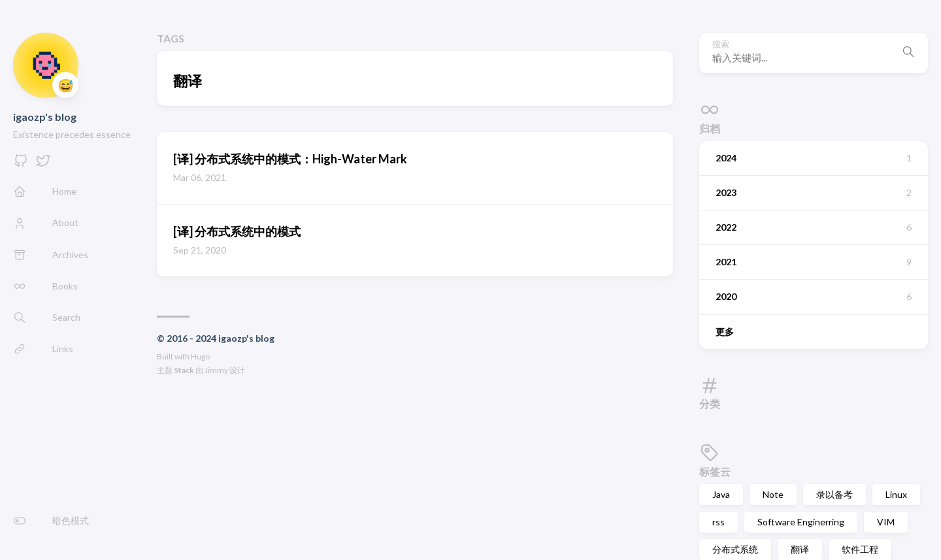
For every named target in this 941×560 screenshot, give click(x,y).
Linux (896, 494)
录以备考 (834, 494)
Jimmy (216, 370)
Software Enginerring (801, 522)
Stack (184, 370)
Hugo (200, 356)
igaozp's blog (45, 117)
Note (773, 494)
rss (718, 522)
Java (721, 494)
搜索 (721, 44)
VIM (886, 522)
